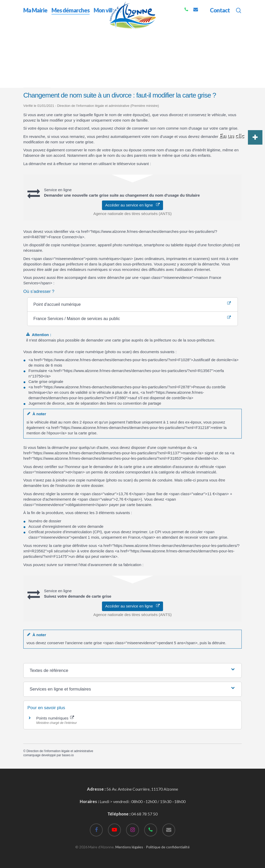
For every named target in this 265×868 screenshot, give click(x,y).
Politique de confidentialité (168, 847)
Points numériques (55, 718)
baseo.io (68, 755)
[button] (255, 137)
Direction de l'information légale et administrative (60, 751)
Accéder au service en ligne (133, 205)
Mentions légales (129, 847)
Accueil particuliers (42, 64)
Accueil (30, 33)
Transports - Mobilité (80, 64)
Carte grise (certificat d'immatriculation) (136, 64)
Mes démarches (54, 33)
